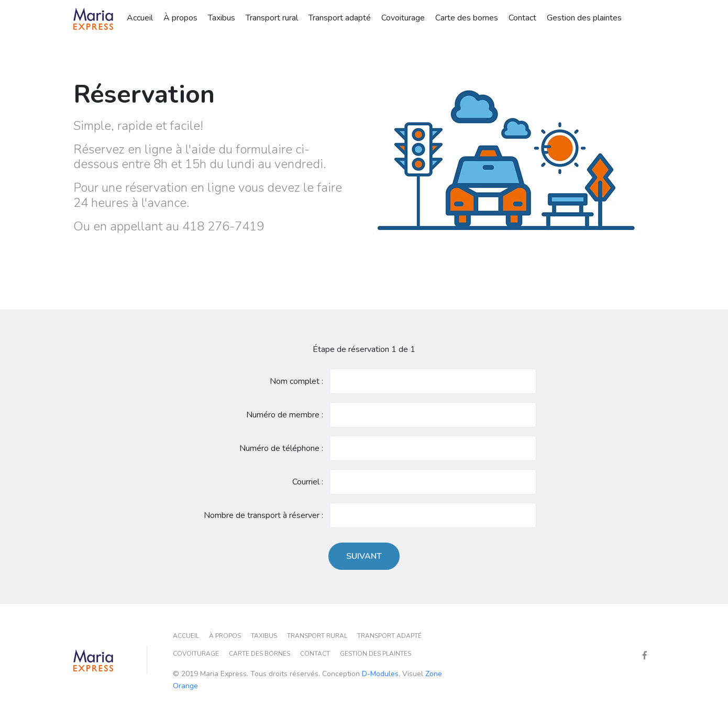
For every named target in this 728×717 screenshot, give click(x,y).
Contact (522, 17)
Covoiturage (403, 17)
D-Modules (380, 674)
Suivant (364, 556)
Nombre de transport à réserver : (263, 515)
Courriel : (308, 482)
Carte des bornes (467, 17)
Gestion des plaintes (584, 17)
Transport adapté (340, 17)
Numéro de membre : (285, 415)
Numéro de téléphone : (281, 448)
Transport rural (272, 17)
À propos (180, 17)
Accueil (140, 17)
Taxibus (222, 17)
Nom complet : (296, 381)
